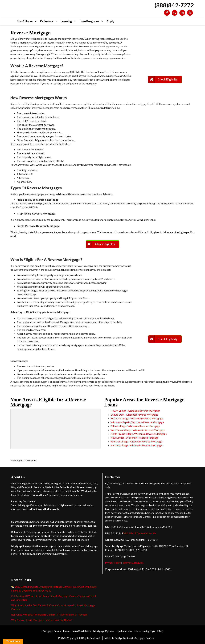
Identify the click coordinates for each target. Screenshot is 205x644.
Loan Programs (89, 21)
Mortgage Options (104, 631)
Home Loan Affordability (77, 631)
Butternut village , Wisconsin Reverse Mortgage (137, 418)
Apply (111, 21)
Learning (66, 21)
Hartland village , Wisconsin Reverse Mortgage (136, 445)
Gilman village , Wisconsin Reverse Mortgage (135, 426)
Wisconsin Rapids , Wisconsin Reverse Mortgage (137, 422)
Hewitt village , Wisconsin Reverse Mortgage (135, 411)
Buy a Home (25, 21)
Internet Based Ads (133, 563)
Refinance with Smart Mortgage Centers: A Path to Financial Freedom (49, 614)
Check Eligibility (168, 79)
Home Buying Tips (145, 631)
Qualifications (124, 631)
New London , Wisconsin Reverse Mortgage (134, 438)
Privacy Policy (113, 563)
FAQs (160, 631)
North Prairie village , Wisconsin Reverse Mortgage (139, 434)
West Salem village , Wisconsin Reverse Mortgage (138, 430)
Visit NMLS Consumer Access (140, 533)
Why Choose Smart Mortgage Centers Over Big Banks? (42, 620)
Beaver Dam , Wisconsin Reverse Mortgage (134, 415)
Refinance (47, 21)
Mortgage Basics (51, 631)
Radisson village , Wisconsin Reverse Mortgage (136, 441)
